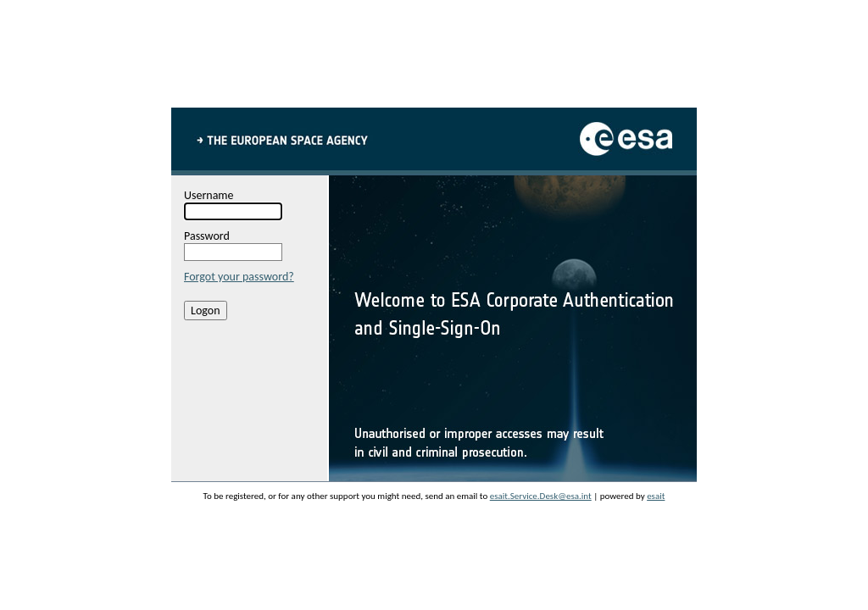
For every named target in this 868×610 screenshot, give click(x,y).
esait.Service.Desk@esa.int (541, 496)
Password (207, 236)
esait (656, 496)
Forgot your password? (239, 277)
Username (209, 195)
